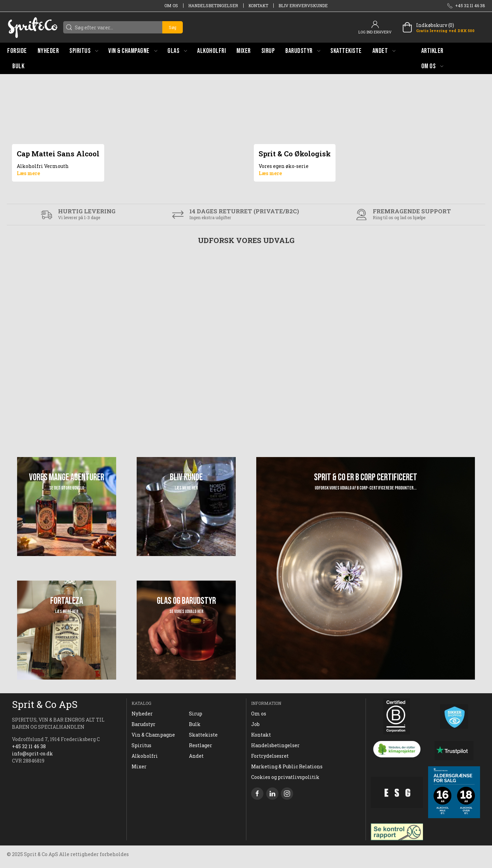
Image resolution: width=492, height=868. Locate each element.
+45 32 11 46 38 (29, 746)
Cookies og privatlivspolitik (285, 777)
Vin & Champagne (153, 735)
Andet (196, 756)
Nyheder (142, 714)
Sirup (196, 714)
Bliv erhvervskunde (303, 5)
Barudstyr (143, 724)
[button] (84, 51)
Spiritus (141, 745)
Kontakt (258, 5)
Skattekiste (203, 735)
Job (255, 724)
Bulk (195, 724)
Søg (173, 27)
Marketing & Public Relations (287, 766)
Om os (171, 5)
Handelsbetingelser (213, 5)
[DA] (32, 27)
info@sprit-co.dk (32, 753)
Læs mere (28, 173)
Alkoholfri (145, 756)
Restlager (201, 745)
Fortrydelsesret (270, 756)
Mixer (139, 766)
